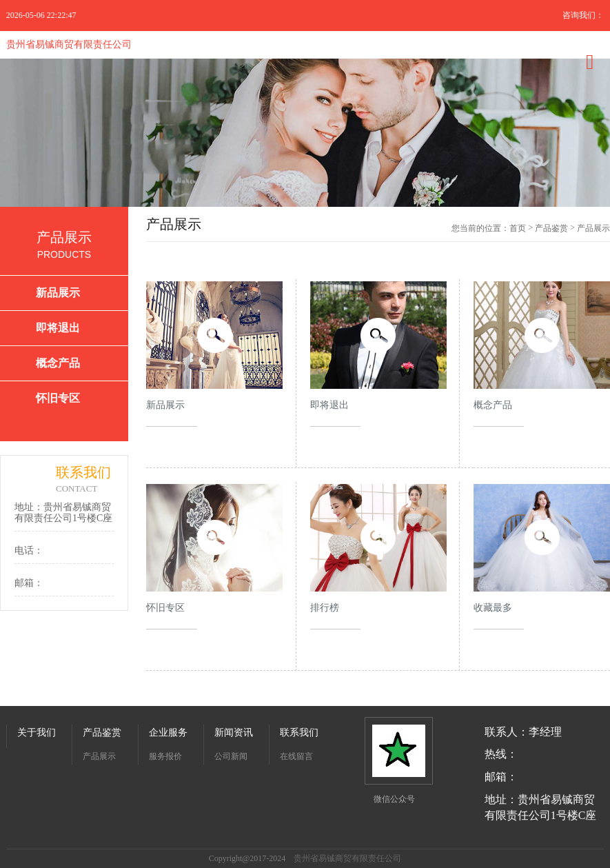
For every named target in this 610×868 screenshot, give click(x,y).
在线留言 (296, 756)
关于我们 (37, 733)
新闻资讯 (234, 733)
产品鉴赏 (551, 228)
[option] (305, 133)
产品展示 (99, 756)
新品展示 (58, 293)
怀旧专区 (58, 398)
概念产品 (58, 363)
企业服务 (168, 733)
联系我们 (299, 733)
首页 (518, 228)
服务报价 (165, 756)
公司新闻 (231, 756)
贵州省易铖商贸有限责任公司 (69, 44)
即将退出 (58, 328)
